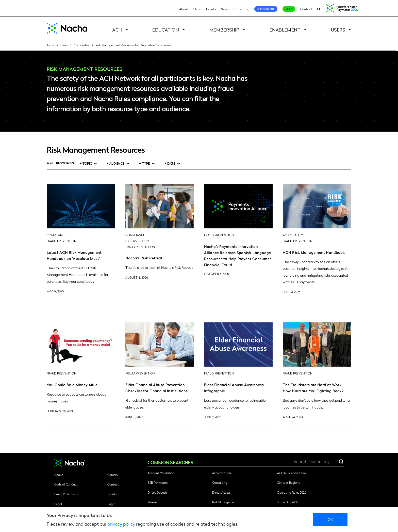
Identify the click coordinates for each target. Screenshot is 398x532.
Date (171, 163)
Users (338, 30)
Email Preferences (66, 494)
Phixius (152, 502)
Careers (112, 475)
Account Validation (161, 473)
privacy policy (121, 524)
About (184, 9)
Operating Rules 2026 (292, 492)
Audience (117, 163)
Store (197, 9)
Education (166, 30)
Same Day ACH (288, 502)
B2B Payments (157, 482)
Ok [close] (330, 519)
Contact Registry (288, 482)
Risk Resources (266, 9)
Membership (224, 30)
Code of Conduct (66, 484)
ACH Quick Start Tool (292, 473)
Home (50, 45)
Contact (306, 9)
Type (146, 163)
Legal (58, 504)
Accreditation (222, 473)
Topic (87, 163)
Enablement (285, 30)
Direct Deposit (157, 492)
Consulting (241, 9)
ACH (117, 30)
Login (289, 9)
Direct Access (221, 492)
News (225, 9)
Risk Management (225, 502)
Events (211, 9)
